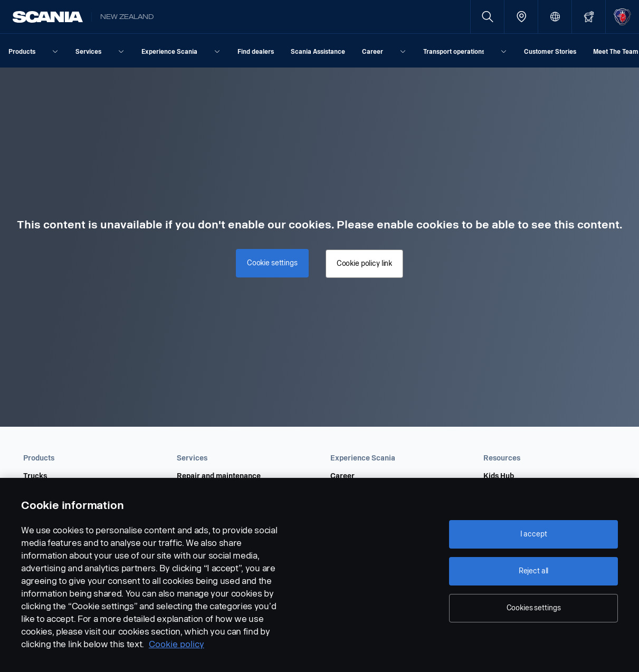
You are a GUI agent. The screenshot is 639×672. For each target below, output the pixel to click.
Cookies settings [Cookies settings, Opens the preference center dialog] (534, 608)
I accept (534, 534)
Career (342, 476)
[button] (85, 458)
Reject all (534, 571)
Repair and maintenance (219, 476)
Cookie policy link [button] (363, 263)
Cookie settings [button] (274, 261)
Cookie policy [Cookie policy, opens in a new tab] (177, 644)
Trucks (35, 476)
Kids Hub (499, 476)
